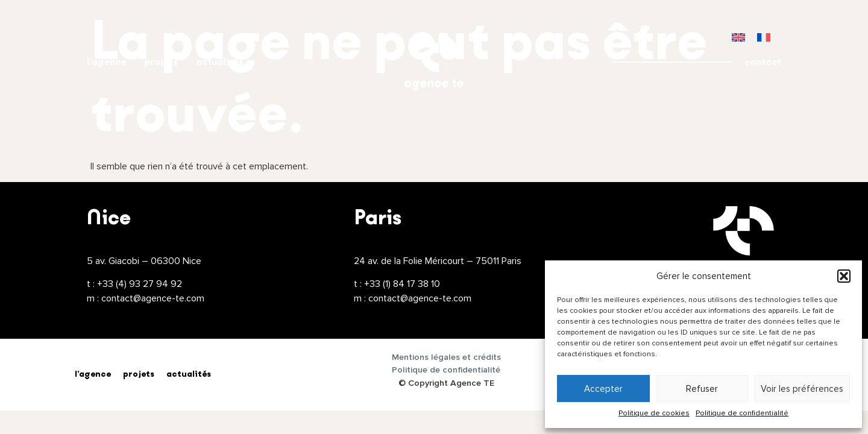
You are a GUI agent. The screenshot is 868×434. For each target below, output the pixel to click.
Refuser (702, 389)
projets (161, 62)
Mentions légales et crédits (446, 357)
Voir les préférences (802, 389)
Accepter (603, 389)
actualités (220, 62)
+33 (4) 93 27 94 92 (140, 284)
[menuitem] (738, 37)
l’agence (106, 62)
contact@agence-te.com (153, 298)
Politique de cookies (654, 413)
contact (763, 62)
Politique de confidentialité (742, 413)
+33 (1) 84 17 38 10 (402, 284)
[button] (844, 276)
